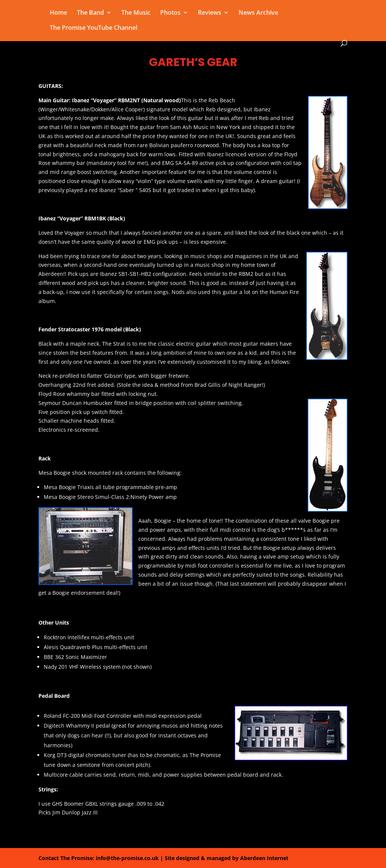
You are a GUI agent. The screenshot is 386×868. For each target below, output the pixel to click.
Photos (170, 13)
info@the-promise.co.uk (127, 858)
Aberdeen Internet (264, 858)
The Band (90, 13)
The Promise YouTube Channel (93, 28)
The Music (136, 13)
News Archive (258, 13)
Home (58, 13)
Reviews (210, 13)
